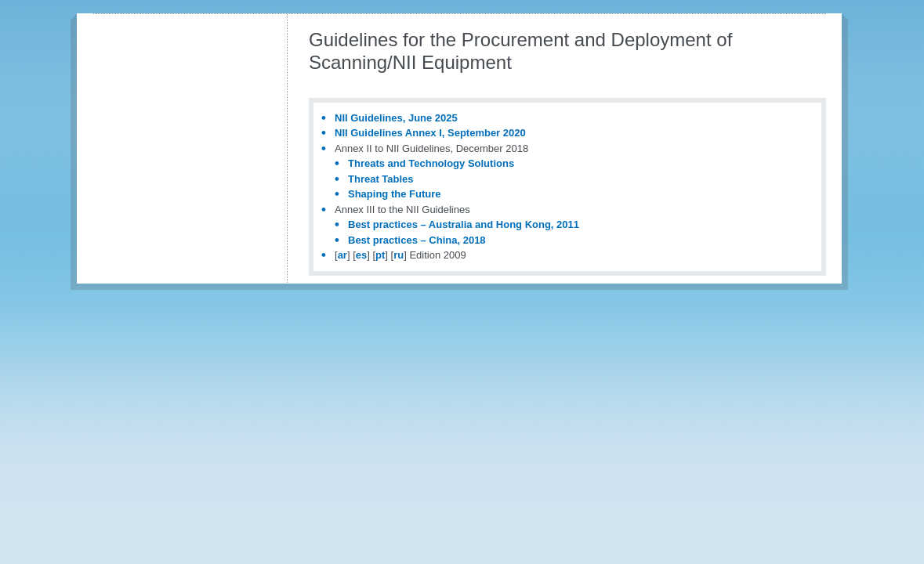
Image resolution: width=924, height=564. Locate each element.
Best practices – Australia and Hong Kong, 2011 (464, 224)
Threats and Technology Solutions (431, 163)
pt (380, 255)
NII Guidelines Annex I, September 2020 (430, 133)
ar (342, 255)
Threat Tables (381, 179)
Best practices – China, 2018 (417, 240)
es (361, 255)
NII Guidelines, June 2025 (396, 118)
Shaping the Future (394, 194)
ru (399, 255)
